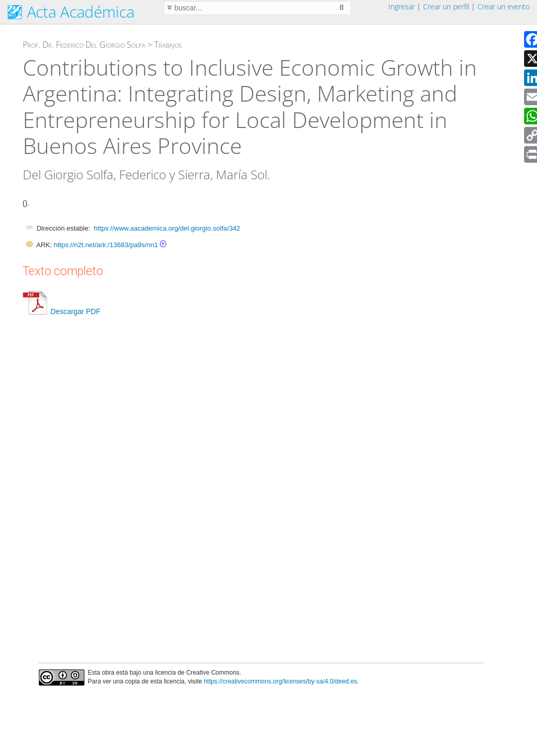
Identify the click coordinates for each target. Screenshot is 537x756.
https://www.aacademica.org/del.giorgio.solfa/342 (167, 228)
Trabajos (168, 45)
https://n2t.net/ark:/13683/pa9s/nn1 (106, 245)
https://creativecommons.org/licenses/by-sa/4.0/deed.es (281, 681)
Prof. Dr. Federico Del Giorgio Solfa (84, 45)
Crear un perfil (446, 6)
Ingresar (402, 6)
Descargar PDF (62, 311)
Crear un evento (504, 6)
